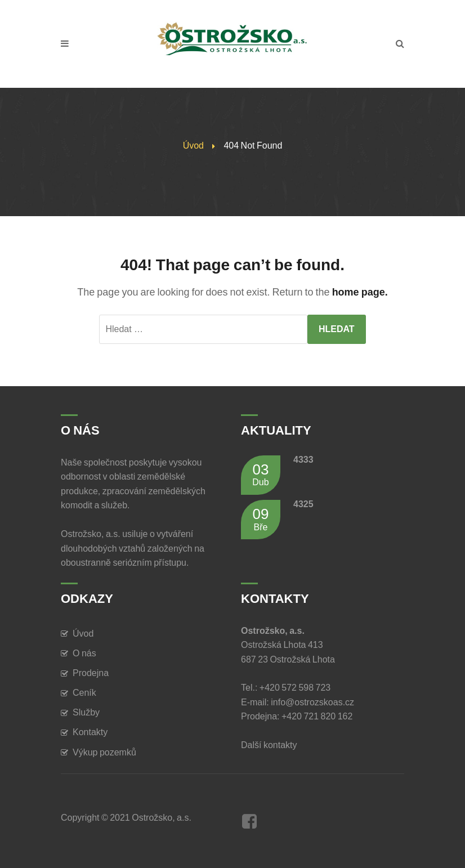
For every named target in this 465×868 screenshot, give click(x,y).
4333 (303, 460)
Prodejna (91, 673)
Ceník (84, 693)
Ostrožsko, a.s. (162, 818)
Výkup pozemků (104, 752)
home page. (360, 292)
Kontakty (90, 732)
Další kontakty (271, 745)
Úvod (193, 146)
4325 (303, 504)
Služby (86, 712)
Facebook (249, 821)
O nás (84, 653)
